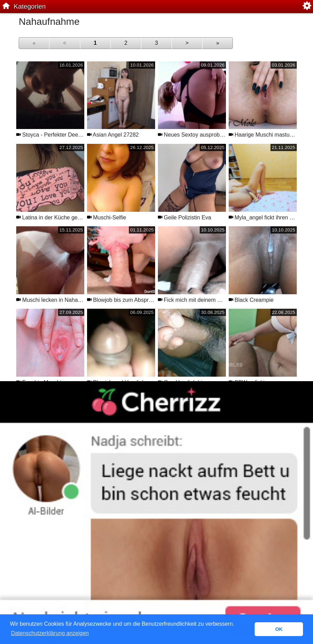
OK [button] (279, 629)
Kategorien (30, 6)
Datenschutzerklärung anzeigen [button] (50, 633)
